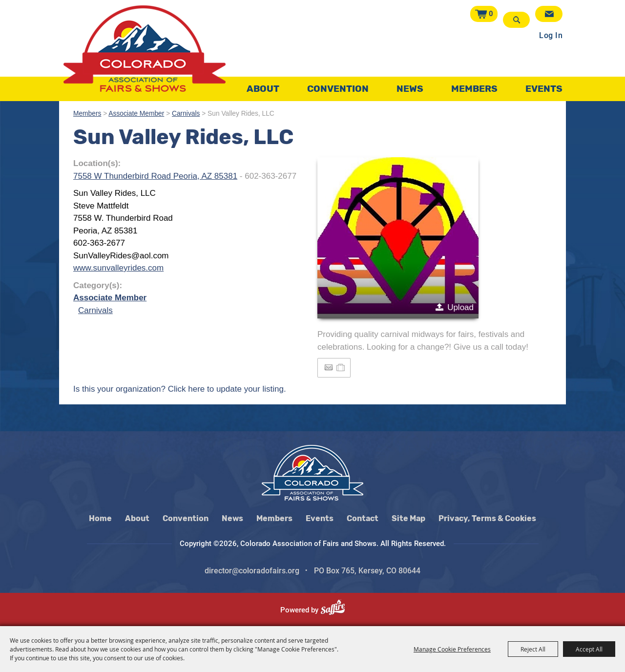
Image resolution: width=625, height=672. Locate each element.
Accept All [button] (589, 649)
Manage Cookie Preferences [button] (452, 649)
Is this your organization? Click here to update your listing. (180, 389)
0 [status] (493, 14)
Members (474, 85)
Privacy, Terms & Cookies (487, 518)
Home (100, 518)
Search (517, 20)
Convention (338, 85)
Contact (363, 518)
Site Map (408, 518)
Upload (460, 307)
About (263, 85)
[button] (398, 238)
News (410, 85)
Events (544, 85)
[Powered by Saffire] (337, 610)
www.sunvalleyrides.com (118, 268)
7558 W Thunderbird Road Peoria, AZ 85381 (155, 176)
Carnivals (186, 114)
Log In (551, 31)
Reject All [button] (533, 649)
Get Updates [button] (549, 14)
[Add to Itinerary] (341, 367)
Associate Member (136, 114)
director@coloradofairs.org (252, 571)
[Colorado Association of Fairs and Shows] (145, 49)
